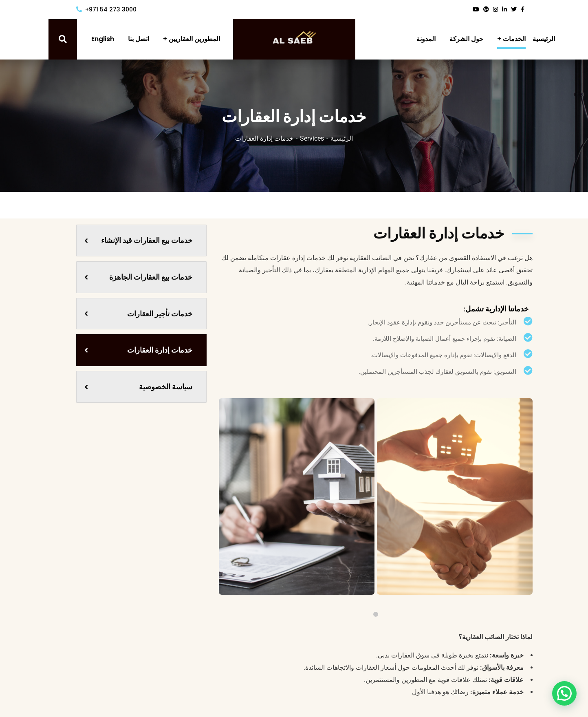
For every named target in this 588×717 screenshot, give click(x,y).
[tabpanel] (455, 497)
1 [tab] (376, 614)
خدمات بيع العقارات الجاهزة (138, 277)
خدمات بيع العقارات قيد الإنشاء (138, 240)
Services (312, 138)
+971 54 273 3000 (106, 9)
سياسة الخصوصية (138, 387)
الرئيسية (342, 138)
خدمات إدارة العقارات (138, 350)
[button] (567, 700)
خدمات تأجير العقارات (138, 314)
